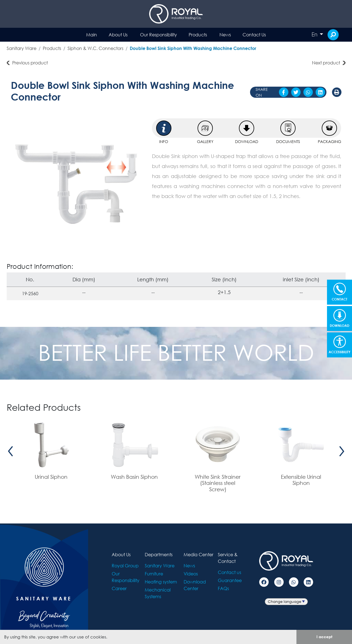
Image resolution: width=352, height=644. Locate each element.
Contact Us (254, 35)
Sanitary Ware (22, 48)
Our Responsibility (158, 35)
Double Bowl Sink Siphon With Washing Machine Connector (193, 48)
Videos (191, 574)
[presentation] (11, 451)
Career (119, 588)
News (225, 35)
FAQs (223, 588)
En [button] (315, 34)
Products (198, 35)
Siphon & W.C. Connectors (95, 48)
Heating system (161, 582)
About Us (118, 35)
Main (92, 35)
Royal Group (125, 566)
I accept (324, 637)
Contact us (229, 572)
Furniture (154, 574)
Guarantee (230, 580)
